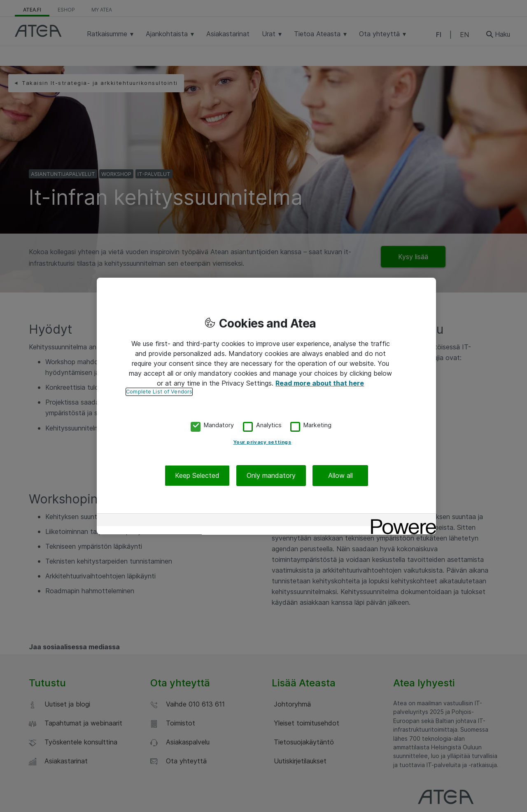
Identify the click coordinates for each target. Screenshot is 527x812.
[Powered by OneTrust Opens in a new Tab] (401, 521)
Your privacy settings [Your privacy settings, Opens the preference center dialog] (262, 442)
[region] (266, 406)
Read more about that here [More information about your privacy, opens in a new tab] (320, 383)
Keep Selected (197, 475)
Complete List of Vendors (159, 392)
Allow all (340, 475)
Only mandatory (271, 475)
